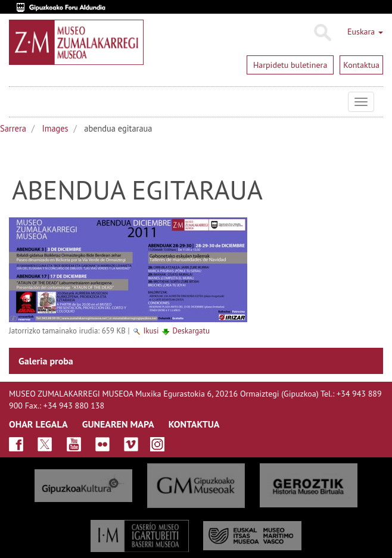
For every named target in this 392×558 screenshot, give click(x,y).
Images (55, 128)
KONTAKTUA (194, 424)
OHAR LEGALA (38, 424)
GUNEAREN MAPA (118, 424)
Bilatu (322, 33)
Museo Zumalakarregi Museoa (18, 102)
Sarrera (13, 128)
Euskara (365, 32)
